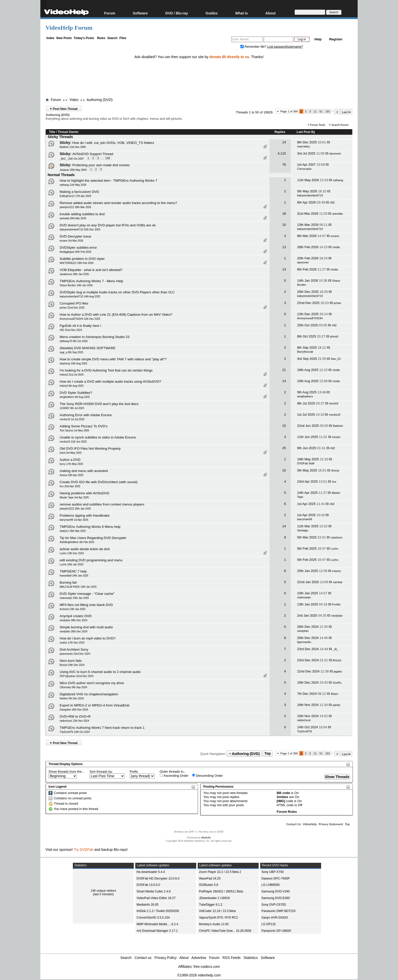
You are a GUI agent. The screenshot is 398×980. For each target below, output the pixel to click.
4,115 (282, 153)
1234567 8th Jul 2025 (72, 408)
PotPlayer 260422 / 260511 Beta (221, 891)
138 (107, 158)
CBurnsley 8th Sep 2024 (73, 687)
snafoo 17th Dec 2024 (72, 643)
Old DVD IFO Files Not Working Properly (90, 449)
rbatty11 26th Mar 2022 (73, 531)
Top (268, 754)
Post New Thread (64, 108)
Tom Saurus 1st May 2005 (74, 430)
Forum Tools (318, 125)
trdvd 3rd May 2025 (71, 453)
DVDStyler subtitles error (78, 248)
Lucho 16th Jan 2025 (71, 564)
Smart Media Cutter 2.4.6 (154, 891)
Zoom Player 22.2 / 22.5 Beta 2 (220, 872)
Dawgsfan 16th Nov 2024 (74, 710)
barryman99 (305, 519)
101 (328, 111)
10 (284, 225)
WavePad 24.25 (210, 878)
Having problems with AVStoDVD (84, 493)
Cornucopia (304, 169)
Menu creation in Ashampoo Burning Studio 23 (95, 337)
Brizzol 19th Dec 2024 (72, 665)
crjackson (337, 537)
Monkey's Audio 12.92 (214, 924)
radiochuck (304, 720)
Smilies (283, 797)
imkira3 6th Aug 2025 (72, 386)
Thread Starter (68, 132)
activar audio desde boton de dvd (85, 549)
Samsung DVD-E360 (276, 898)
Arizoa (335, 470)
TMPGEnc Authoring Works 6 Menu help (90, 527)
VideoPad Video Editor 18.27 (156, 898)
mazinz (336, 571)
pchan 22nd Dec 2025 (72, 308)
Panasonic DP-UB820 (276, 931)
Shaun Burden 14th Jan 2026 (76, 285)
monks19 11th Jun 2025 (73, 442)
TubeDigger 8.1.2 (211, 905)
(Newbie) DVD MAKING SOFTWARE (88, 348)
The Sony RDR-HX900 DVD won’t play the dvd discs (99, 404)
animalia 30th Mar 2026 (73, 218)
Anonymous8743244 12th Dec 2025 (80, 319)
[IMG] (281, 801)
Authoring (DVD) (100, 100)
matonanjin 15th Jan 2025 (74, 598)
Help (318, 39)
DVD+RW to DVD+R (75, 716)
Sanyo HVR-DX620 (275, 918)
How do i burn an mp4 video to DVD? (88, 638)
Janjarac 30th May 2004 (73, 170)
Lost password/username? (285, 47)
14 (284, 142)
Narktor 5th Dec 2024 (72, 698)
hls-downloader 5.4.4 (151, 872)
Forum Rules (287, 812)
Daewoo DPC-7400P (276, 878)
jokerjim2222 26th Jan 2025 (75, 509)
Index (50, 38)
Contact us (143, 958)
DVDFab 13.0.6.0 (148, 885)
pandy (337, 705)
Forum (110, 13)
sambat (338, 582)
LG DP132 (269, 924)
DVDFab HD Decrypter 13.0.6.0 (158, 878)
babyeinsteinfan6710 (310, 195)
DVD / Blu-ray (177, 13)
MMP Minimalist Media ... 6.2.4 (157, 924)
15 (284, 426)
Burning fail (68, 582)
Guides (212, 13)
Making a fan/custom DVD (79, 192)
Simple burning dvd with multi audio (86, 627)
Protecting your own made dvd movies (101, 165)
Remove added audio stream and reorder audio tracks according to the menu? (118, 203)
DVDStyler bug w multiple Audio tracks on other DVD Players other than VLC (117, 292)
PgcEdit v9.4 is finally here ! (80, 326)
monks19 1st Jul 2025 (72, 419)
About (270, 13)
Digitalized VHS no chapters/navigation (89, 694)
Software (140, 13)
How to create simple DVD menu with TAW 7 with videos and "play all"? (113, 359)
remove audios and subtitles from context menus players (102, 504)
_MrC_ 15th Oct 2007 (72, 159)
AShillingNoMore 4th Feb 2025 (77, 542)
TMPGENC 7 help (73, 571)
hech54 (334, 403)
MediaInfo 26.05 (147, 905)
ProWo (336, 604)
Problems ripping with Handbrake (85, 516)
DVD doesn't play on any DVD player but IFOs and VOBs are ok (108, 225)
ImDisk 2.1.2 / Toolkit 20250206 (158, 911)
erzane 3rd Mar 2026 (71, 241)
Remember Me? (254, 47)
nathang (338, 180)
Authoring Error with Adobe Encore (86, 415)
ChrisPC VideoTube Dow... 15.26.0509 (225, 931)
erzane (335, 236)
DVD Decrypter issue (75, 236)
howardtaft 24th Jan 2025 (74, 576)
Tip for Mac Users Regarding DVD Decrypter (93, 538)
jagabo (338, 671)
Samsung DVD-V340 (276, 891)
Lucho (335, 549)
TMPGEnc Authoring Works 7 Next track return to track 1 (102, 728)
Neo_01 (336, 359)
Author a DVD (70, 460)
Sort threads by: (101, 772)
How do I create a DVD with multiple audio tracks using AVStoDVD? (110, 382)
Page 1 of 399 (289, 111)
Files (123, 38)
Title (52, 132)
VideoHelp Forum (69, 28)
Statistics (251, 958)
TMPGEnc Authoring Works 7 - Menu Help (91, 281)
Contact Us (294, 824)
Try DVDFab (84, 850)
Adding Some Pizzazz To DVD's (84, 426)
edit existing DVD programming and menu (91, 560)
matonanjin (304, 597)
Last (346, 112)
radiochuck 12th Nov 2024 (74, 721)
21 (284, 370)
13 (284, 247)
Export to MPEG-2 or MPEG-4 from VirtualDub (95, 705)
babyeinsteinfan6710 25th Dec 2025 (80, 230)
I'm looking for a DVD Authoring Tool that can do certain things (106, 370)
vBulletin (206, 838)
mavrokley (304, 146)
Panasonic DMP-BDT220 (278, 911)
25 (284, 448)
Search (112, 38)
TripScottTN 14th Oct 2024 (75, 732)
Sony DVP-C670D (274, 905)
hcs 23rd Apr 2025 (70, 486)
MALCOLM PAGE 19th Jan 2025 (78, 587)
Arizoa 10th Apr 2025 (71, 475)
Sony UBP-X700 (272, 872)
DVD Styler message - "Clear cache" (87, 594)
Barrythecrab (305, 352)
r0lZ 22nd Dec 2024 (71, 330)
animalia (337, 214)
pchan (337, 303)
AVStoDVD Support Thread (93, 154)
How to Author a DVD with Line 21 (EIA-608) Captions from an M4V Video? (116, 315)
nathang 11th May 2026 (73, 185)
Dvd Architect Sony (74, 649)
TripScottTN (305, 731)
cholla (336, 247)
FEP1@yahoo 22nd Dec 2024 (77, 676)
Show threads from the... (67, 772)
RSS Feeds (231, 958)
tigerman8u (304, 642)
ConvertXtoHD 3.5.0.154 (153, 918)
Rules (101, 38)
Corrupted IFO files (74, 303)
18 (284, 214)
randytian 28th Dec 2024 (73, 620)
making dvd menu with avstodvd (84, 471)
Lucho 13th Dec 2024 (72, 553)
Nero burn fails (71, 661)
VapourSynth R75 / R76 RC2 (218, 918)
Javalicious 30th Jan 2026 (74, 274)
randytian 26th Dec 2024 (73, 631)
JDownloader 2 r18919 (214, 898)
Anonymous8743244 (310, 318)
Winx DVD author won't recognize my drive (92, 683)
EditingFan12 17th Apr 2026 (75, 196)
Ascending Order (174, 775)
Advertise (199, 958)
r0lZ (332, 202)
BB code (283, 793)
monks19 (335, 415)
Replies (280, 132)
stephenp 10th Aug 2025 (73, 364)
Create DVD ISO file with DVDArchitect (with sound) (99, 482)
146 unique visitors (103, 891)
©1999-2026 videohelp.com (199, 975)
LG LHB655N (270, 885)
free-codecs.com (206, 967)
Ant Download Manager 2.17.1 (157, 931)
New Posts (64, 38)
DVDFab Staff (306, 463)
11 (315, 111)
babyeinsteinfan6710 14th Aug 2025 (80, 297)
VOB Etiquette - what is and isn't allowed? (91, 270)
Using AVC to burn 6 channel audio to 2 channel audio (100, 672)
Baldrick (338, 426)
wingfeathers (305, 396)
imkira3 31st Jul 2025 (72, 375)
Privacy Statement (331, 824)
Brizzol (337, 660)
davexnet (335, 154)
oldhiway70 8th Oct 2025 (74, 341)
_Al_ (336, 649)
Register (336, 39)
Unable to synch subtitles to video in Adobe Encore (98, 437)
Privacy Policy (166, 958)
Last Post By (308, 132)
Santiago (303, 530)
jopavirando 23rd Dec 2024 (75, 654)
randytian (337, 616)
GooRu (337, 683)
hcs (334, 482)
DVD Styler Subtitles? (76, 393)
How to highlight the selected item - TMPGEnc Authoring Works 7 (109, 181)
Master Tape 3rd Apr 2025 (74, 497)
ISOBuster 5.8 (209, 885)
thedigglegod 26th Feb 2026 (76, 252)
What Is (241, 13)
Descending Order (207, 775)
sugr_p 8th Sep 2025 (71, 352)
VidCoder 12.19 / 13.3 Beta (217, 911)
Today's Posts (84, 38)
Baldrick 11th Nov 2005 (73, 147)
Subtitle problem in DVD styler (82, 259)
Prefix (134, 772)
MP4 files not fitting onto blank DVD (86, 605)
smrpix (336, 437)
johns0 (334, 336)
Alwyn (334, 694)
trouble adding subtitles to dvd (82, 214)
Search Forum (340, 125)
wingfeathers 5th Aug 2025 (75, 397)
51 (321, 111)
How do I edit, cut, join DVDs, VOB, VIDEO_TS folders (113, 143)
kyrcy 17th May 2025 (71, 464)
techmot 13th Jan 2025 (73, 609)
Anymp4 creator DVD (76, 616)
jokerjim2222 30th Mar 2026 (75, 207)
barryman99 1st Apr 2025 (74, 520)
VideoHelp (310, 824)
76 (284, 165)
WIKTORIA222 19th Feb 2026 (77, 263)
